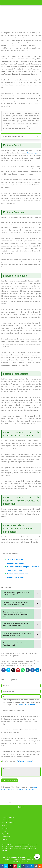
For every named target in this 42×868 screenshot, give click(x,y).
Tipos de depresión (15, 570)
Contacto (4, 839)
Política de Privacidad (27, 705)
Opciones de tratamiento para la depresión (23, 567)
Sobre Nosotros (6, 837)
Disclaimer (5, 831)
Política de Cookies (7, 820)
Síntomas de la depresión (17, 563)
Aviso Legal (5, 828)
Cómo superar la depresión (18, 574)
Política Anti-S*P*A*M (8, 823)
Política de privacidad (25, 761)
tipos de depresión (34, 153)
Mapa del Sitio (6, 834)
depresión (9, 43)
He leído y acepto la (17, 761)
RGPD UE (5, 826)
